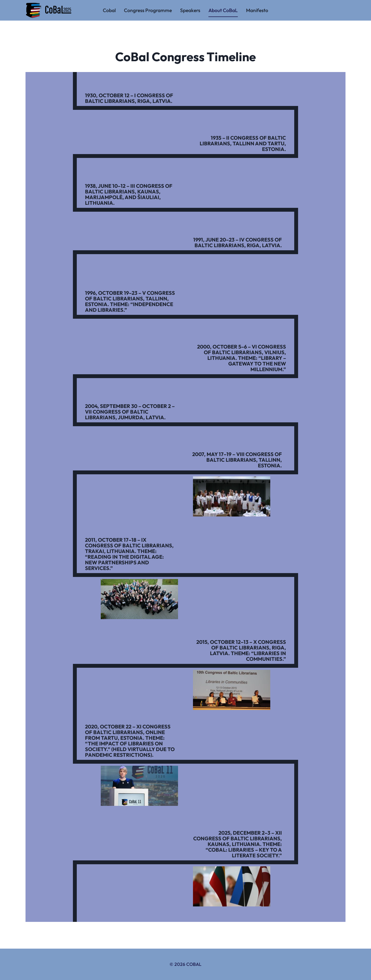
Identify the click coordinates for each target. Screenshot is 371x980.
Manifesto (257, 10)
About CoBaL (223, 10)
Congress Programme (148, 10)
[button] (232, 496)
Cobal (109, 10)
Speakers (190, 10)
